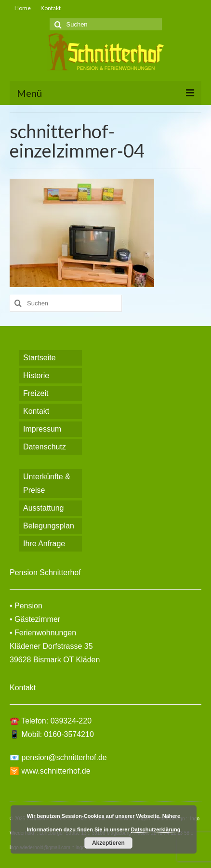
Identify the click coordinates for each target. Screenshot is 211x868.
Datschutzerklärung (156, 829)
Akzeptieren (108, 843)
